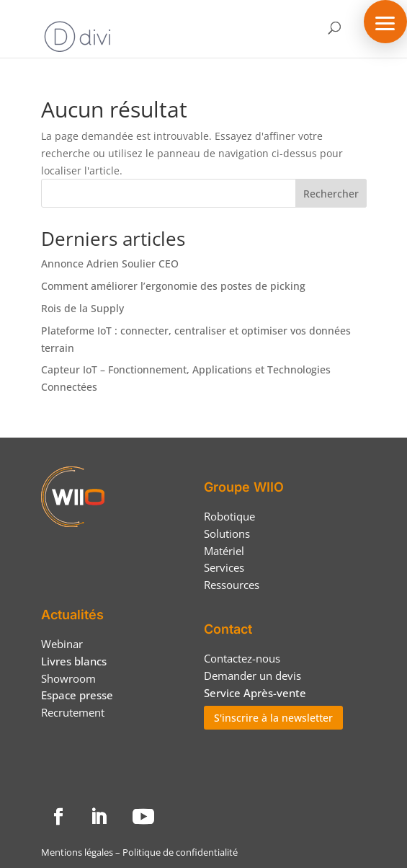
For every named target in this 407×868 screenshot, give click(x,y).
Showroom (68, 678)
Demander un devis (252, 676)
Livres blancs (74, 661)
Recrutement (73, 712)
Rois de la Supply (82, 308)
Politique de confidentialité (180, 852)
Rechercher (331, 194)
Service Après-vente (255, 693)
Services (224, 567)
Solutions (227, 533)
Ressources (232, 585)
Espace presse (77, 695)
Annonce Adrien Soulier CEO (110, 263)
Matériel (224, 551)
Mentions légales (77, 852)
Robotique (229, 516)
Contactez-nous (242, 658)
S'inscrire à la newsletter (273, 718)
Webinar (62, 644)
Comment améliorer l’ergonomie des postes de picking (173, 286)
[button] (385, 22)
